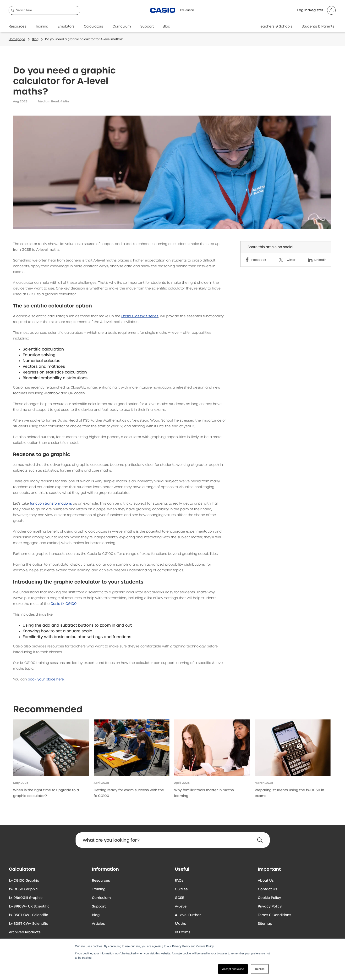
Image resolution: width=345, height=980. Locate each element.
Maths (181, 924)
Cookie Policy (270, 898)
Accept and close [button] (233, 969)
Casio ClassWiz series (140, 316)
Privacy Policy (270, 907)
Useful (182, 869)
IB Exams (183, 932)
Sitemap (265, 924)
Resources (17, 27)
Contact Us (268, 889)
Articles (99, 924)
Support (147, 27)
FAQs (179, 881)
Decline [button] (260, 969)
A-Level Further (188, 915)
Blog (167, 27)
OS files (181, 889)
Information (105, 869)
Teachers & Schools (276, 27)
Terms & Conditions (275, 915)
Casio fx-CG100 (63, 604)
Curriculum (122, 27)
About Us (266, 881)
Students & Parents (318, 27)
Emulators (66, 27)
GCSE (180, 898)
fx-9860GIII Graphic (26, 898)
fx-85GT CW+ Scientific (29, 915)
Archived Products (25, 932)
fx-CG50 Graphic (23, 889)
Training (42, 27)
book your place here (46, 679)
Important (269, 869)
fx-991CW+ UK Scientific (29, 907)
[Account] (316, 10)
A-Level (181, 907)
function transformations (51, 504)
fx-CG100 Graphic (24, 881)
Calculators (94, 27)
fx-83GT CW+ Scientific (29, 924)
